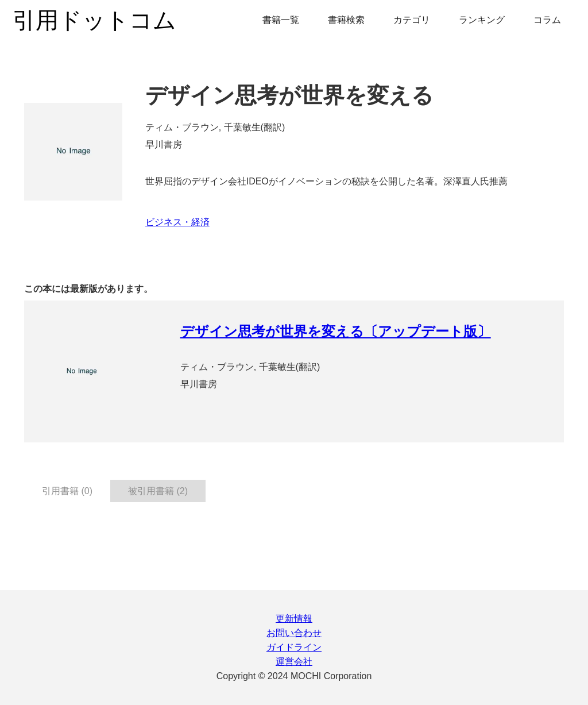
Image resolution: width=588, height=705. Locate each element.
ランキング (482, 20)
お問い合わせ (294, 633)
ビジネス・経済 (177, 222)
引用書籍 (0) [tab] (67, 491)
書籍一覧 (281, 20)
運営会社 (294, 662)
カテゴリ (412, 20)
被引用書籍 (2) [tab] (158, 491)
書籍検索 (346, 20)
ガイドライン (294, 647)
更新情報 (294, 619)
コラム (547, 20)
